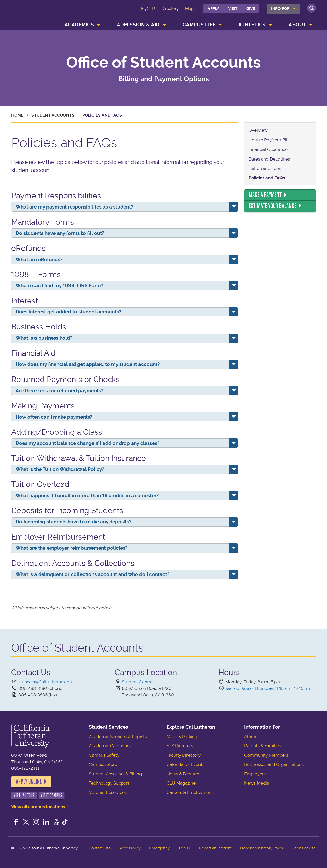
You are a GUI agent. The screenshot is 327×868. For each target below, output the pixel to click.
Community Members (266, 755)
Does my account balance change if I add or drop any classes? (87, 443)
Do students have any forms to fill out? (60, 233)
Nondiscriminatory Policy (262, 848)
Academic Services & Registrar (119, 737)
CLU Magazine (181, 783)
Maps (190, 9)
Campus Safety (104, 755)
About (297, 25)
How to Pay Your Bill (269, 140)
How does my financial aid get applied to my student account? (88, 364)
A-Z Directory (180, 746)
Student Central (138, 682)
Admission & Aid (138, 25)
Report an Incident (215, 848)
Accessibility (130, 848)
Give (251, 9)
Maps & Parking (182, 737)
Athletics (252, 25)
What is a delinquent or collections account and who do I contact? (92, 574)
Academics (79, 25)
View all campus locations (38, 807)
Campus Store (103, 764)
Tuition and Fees (265, 168)
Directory (170, 9)
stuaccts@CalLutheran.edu (45, 682)
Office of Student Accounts (163, 63)
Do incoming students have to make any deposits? (73, 522)
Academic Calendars (110, 746)
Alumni (251, 737)
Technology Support (109, 783)
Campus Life (199, 25)
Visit (233, 9)
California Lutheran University (34, 12)
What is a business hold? (44, 338)
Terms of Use (304, 848)
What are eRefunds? (39, 259)
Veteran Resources (108, 792)
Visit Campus (52, 795)
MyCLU (148, 9)
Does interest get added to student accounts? (68, 312)
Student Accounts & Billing (115, 774)
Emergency (159, 848)
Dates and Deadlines (269, 159)
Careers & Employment (190, 792)
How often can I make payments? (54, 417)
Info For (280, 9)
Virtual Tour (24, 795)
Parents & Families (263, 746)
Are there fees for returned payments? (59, 391)
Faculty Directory (184, 755)
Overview (258, 130)
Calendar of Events (185, 764)
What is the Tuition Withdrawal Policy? (60, 469)
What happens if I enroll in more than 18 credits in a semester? (87, 496)
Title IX (184, 848)
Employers (255, 774)
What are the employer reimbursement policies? (72, 548)
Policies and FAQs (267, 178)
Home (17, 115)
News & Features (183, 774)
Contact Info (100, 848)
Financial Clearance (268, 149)
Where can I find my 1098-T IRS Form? (59, 285)
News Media (257, 783)
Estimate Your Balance (273, 206)
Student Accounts (53, 115)
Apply (213, 9)
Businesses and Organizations (274, 764)
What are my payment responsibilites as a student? (74, 207)
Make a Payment (265, 195)
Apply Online (29, 781)
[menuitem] (283, 9)
